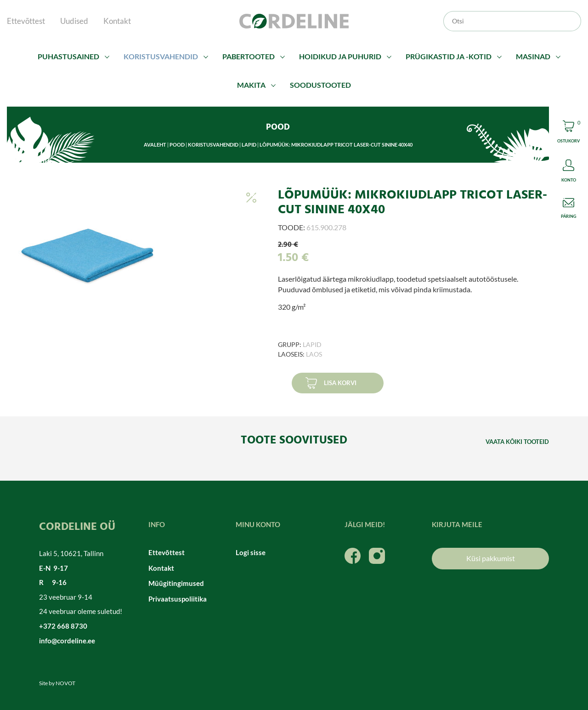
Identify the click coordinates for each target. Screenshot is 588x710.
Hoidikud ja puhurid (340, 56)
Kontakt (117, 21)
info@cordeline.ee (67, 641)
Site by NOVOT (57, 683)
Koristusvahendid (161, 56)
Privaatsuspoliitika (178, 599)
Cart (568, 133)
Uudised (74, 21)
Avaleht (155, 145)
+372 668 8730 (63, 626)
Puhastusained (68, 56)
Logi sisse (251, 552)
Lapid (249, 145)
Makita (251, 85)
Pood (177, 145)
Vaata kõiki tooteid (517, 442)
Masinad (533, 56)
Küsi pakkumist (491, 558)
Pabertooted (249, 56)
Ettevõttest (26, 21)
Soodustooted (320, 85)
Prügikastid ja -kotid (449, 56)
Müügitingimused (176, 583)
